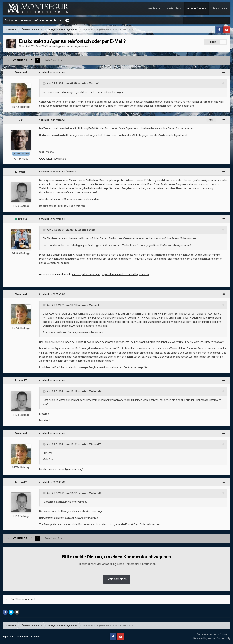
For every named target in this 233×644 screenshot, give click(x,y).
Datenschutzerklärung (29, 637)
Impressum (8, 637)
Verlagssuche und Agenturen (70, 46)
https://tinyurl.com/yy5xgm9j (86, 275)
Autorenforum (196, 8)
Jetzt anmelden (117, 579)
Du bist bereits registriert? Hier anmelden (33, 21)
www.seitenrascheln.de (53, 159)
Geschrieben (52, 73)
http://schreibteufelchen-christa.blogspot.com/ (125, 275)
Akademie (154, 8)
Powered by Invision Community (212, 638)
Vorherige (20, 60)
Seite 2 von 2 (53, 60)
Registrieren (220, 8)
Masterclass (174, 8)
